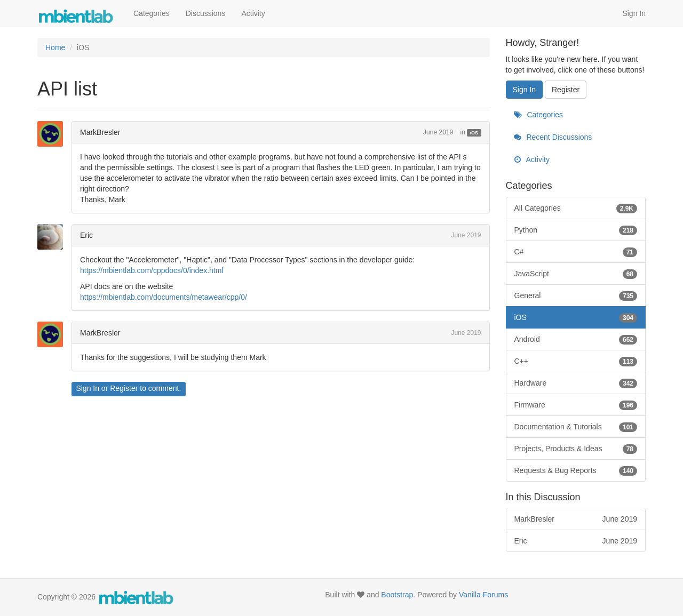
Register (124, 388)
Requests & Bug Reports (576, 470)
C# (576, 252)
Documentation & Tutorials (576, 427)
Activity (253, 13)
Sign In (634, 13)
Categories (152, 13)
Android (576, 339)
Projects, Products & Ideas (576, 449)
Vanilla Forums (483, 595)
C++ (576, 361)
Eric (86, 235)
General (576, 295)
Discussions (206, 13)
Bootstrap (397, 595)
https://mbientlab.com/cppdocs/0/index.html (152, 270)
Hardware (576, 383)
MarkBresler (100, 132)
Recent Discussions (553, 137)
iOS (474, 133)
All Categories (576, 208)
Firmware (576, 405)
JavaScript (576, 274)
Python (576, 230)
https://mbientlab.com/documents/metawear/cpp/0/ (164, 297)
